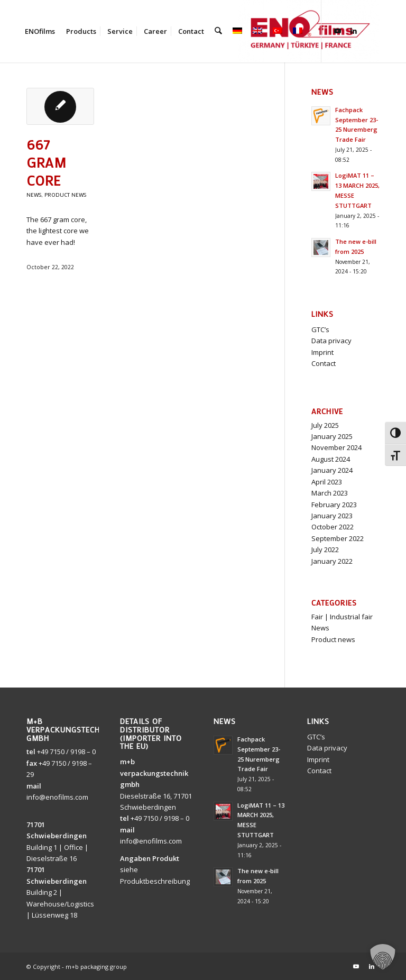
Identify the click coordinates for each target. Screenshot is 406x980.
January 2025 (332, 436)
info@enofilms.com (57, 797)
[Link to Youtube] (337, 31)
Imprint (322, 352)
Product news (65, 195)
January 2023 (332, 516)
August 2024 (331, 459)
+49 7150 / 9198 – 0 (66, 752)
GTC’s (320, 329)
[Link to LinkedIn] (353, 31)
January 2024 (332, 470)
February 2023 (334, 505)
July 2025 (325, 425)
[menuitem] (40, 31)
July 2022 (325, 549)
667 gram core (47, 162)
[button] (383, 957)
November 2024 (336, 447)
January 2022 (332, 561)
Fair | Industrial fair (342, 617)
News (34, 195)
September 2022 (338, 538)
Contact (324, 363)
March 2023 (330, 493)
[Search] (218, 31)
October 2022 (333, 527)
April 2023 (327, 482)
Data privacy (331, 341)
